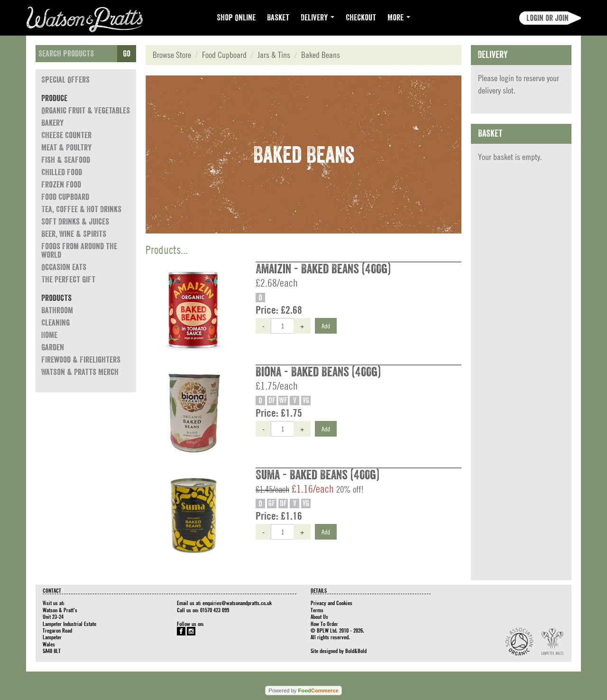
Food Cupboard (65, 197)
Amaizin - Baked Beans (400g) (323, 269)
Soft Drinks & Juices (75, 222)
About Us (319, 616)
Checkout (361, 18)
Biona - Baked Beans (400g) (318, 372)
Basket (278, 18)
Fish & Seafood (66, 160)
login (507, 78)
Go (127, 54)
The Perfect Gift (68, 280)
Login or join (547, 18)
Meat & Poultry (66, 148)
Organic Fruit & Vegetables (86, 111)
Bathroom (57, 310)
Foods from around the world (79, 251)
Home (49, 335)
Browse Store (172, 55)
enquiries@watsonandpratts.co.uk (237, 603)
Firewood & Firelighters (81, 360)
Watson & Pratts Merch (80, 372)
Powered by (303, 691)
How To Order (324, 624)
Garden (53, 347)
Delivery (317, 18)
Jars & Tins (274, 55)
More (399, 18)
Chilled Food (62, 172)
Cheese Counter (66, 135)
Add (326, 326)
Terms (317, 610)
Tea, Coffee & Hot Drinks (81, 209)
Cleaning (55, 323)
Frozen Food (61, 185)
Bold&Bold (356, 651)
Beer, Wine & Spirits (74, 234)
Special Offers (65, 80)
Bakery (52, 123)
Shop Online (236, 18)
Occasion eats (64, 267)
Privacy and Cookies (331, 603)
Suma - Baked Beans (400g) (317, 475)
